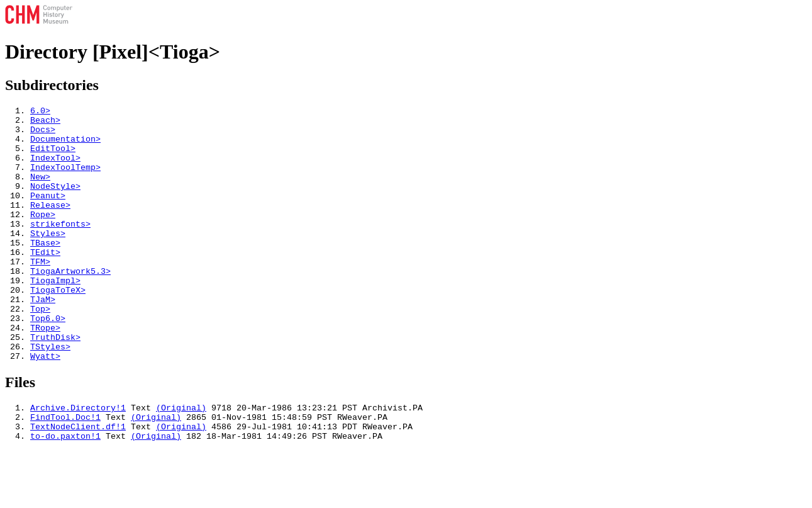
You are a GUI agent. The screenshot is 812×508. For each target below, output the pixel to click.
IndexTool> (55, 169)
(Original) (181, 460)
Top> (40, 350)
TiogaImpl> (55, 316)
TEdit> (45, 282)
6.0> (40, 112)
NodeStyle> (55, 203)
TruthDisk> (55, 384)
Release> (50, 225)
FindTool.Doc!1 (65, 471)
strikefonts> (60, 248)
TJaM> (43, 339)
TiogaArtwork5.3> (70, 305)
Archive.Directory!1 (78, 460)
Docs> (43, 135)
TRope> (45, 373)
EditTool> (53, 157)
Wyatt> (45, 407)
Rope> (43, 237)
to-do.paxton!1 (65, 494)
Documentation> (65, 146)
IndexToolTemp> (65, 180)
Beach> (45, 123)
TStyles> (50, 395)
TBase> (45, 271)
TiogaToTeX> (58, 327)
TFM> (40, 293)
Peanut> (48, 214)
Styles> (48, 259)
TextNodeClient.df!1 (78, 483)
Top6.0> (48, 361)
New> (40, 191)
